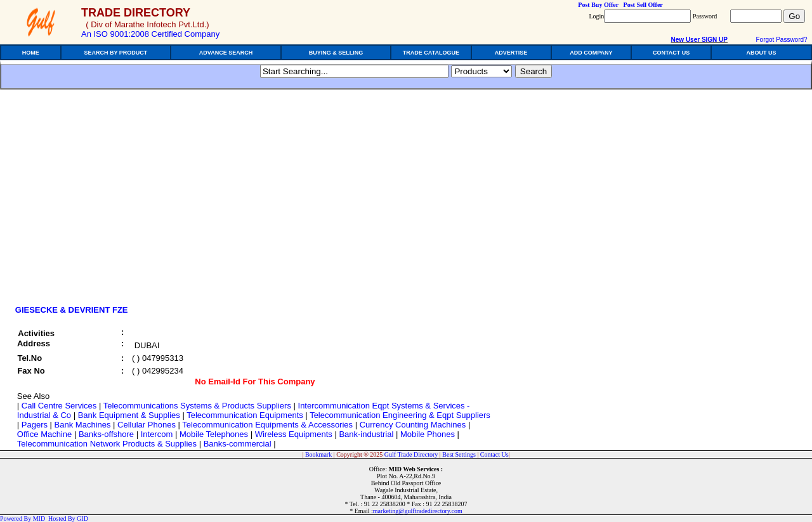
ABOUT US (762, 53)
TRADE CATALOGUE (431, 53)
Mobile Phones (428, 434)
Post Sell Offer (643, 5)
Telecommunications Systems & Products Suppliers (197, 406)
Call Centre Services (59, 406)
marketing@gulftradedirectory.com (418, 511)
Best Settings (459, 454)
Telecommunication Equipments (245, 415)
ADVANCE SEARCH (226, 53)
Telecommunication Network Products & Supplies (107, 444)
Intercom (157, 434)
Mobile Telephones (214, 434)
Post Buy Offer (598, 5)
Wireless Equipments (294, 434)
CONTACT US (671, 53)
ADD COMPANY (591, 53)
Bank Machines (83, 425)
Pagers (35, 425)
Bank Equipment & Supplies (129, 415)
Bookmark (318, 454)
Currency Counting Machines (413, 425)
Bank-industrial (366, 434)
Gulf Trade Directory (411, 454)
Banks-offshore (106, 434)
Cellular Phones (147, 425)
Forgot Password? (781, 40)
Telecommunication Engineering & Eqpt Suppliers (400, 415)
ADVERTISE (511, 53)
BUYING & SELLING (336, 53)
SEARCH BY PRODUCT (116, 53)
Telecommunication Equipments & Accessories (267, 425)
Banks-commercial (238, 444)
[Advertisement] (119, 201)
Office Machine (44, 434)
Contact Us (494, 454)
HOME (31, 53)
